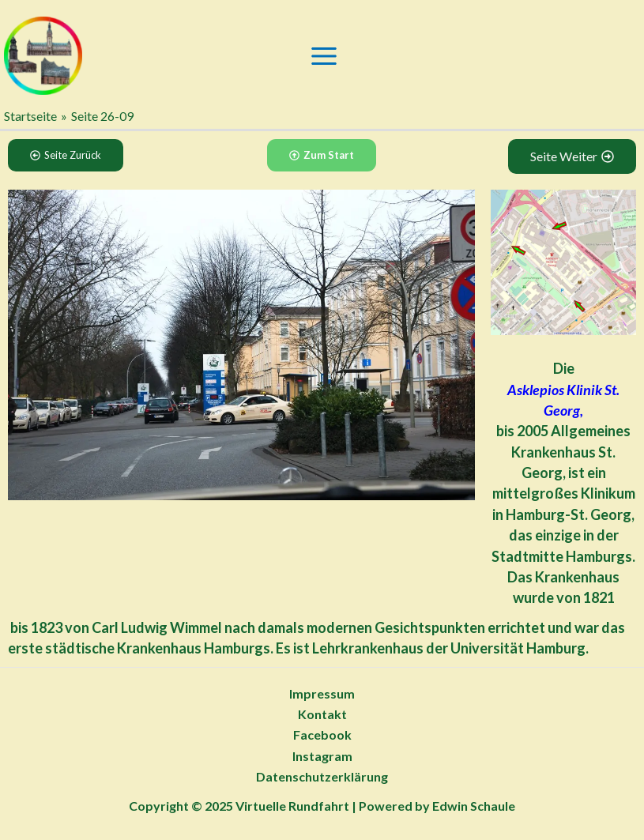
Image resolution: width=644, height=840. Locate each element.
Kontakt (322, 714)
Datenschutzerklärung (322, 776)
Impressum (322, 693)
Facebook (322, 735)
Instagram (322, 756)
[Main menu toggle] (324, 56)
